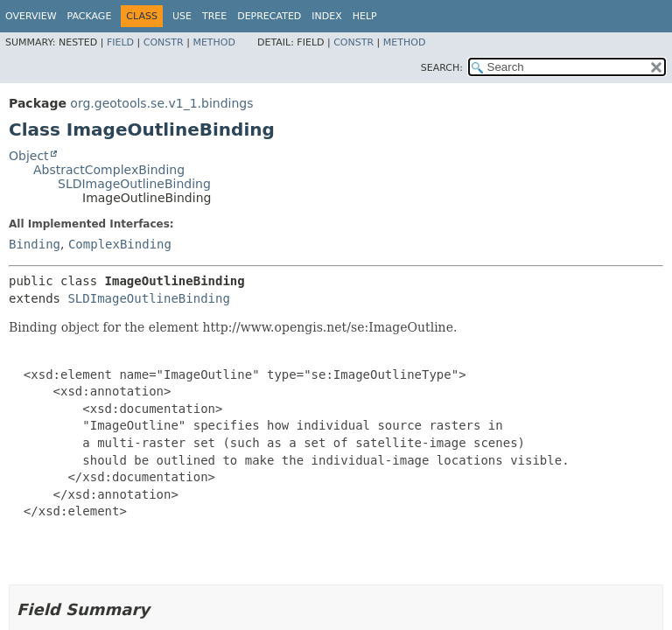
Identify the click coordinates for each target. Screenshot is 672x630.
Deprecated (269, 16)
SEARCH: (442, 68)
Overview (31, 16)
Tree (214, 16)
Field (120, 42)
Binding (35, 244)
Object (29, 156)
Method (214, 42)
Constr (164, 42)
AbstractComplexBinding (109, 170)
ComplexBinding (120, 244)
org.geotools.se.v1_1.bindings (161, 103)
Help (365, 16)
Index (326, 16)
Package (90, 16)
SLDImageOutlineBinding (134, 184)
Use (182, 16)
